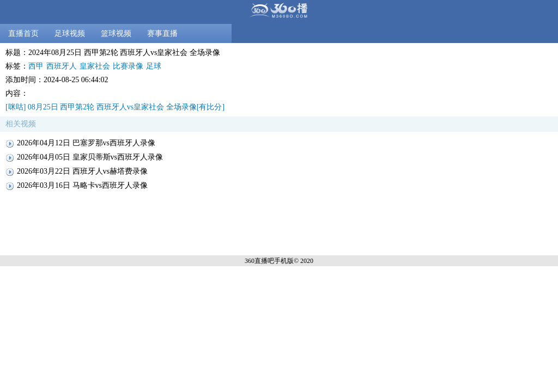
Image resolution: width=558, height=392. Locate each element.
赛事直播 (162, 33)
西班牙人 (62, 66)
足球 (154, 66)
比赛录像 (128, 66)
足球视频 (70, 33)
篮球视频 (116, 33)
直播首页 (23, 33)
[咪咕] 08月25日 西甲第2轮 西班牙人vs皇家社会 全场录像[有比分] (115, 107)
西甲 (36, 66)
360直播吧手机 (266, 261)
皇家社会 (95, 66)
